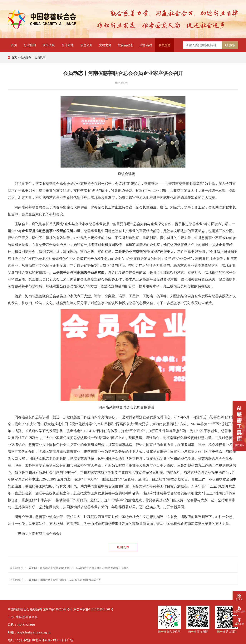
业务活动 (146, 45)
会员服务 (165, 45)
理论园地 (67, 45)
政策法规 (49, 45)
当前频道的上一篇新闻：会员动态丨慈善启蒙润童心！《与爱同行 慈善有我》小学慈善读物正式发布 (70, 568)
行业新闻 (30, 45)
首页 (14, 45)
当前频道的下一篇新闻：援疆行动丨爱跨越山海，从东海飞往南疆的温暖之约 (56, 580)
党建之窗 (105, 45)
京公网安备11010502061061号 (93, 609)
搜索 (230, 45)
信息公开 (86, 45)
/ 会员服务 (24, 58)
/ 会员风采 (38, 58)
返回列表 (123, 547)
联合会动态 (125, 45)
